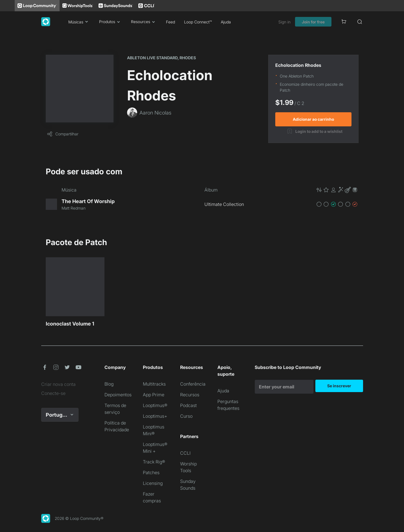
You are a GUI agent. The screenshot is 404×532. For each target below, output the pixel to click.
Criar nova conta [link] (58, 384)
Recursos (190, 395)
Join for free (313, 22)
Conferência (193, 384)
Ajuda (226, 22)
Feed (171, 22)
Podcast (188, 405)
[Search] (360, 22)
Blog (109, 384)
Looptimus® (155, 405)
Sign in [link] (284, 22)
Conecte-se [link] (53, 393)
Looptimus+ (155, 416)
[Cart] (344, 22)
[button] (337, 190)
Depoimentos (118, 395)
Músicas (79, 22)
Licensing (153, 483)
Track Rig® (154, 462)
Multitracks (154, 384)
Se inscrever (339, 386)
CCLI (185, 453)
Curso (186, 416)
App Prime (154, 395)
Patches (151, 472)
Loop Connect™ (198, 22)
